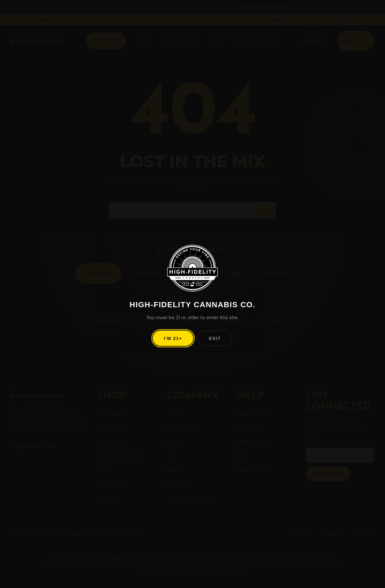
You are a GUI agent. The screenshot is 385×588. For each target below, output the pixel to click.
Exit (215, 338)
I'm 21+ (173, 338)
